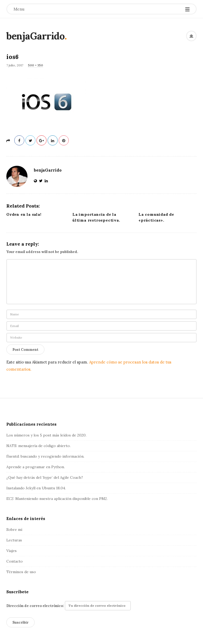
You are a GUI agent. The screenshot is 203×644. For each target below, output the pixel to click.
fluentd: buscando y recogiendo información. (45, 456)
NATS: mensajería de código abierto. (38, 446)
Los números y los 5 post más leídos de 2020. (46, 435)
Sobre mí (14, 530)
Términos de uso (21, 572)
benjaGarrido (35, 36)
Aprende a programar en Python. (36, 467)
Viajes (11, 551)
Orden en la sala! (24, 214)
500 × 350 (36, 65)
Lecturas (14, 540)
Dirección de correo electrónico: (69, 606)
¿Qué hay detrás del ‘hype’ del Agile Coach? (45, 477)
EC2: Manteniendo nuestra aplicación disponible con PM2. (57, 499)
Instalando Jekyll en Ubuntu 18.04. (36, 488)
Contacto (15, 561)
